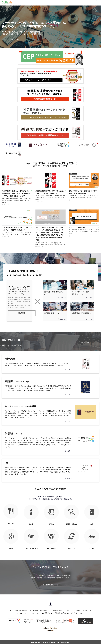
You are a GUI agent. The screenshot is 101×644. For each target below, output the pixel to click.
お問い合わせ (93, 3)
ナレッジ (30, 3)
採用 (62, 3)
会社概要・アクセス (47, 612)
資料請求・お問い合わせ (62, 612)
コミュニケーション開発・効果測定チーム (79, 609)
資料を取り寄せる (16, 39)
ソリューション (41, 3)
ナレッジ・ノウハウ (23, 612)
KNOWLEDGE (85, 341)
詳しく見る (61, 298)
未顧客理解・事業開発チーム (23, 609)
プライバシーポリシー (77, 612)
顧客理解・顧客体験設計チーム (42, 609)
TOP (11, 609)
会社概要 (53, 3)
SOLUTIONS (19, 314)
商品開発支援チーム (59, 609)
